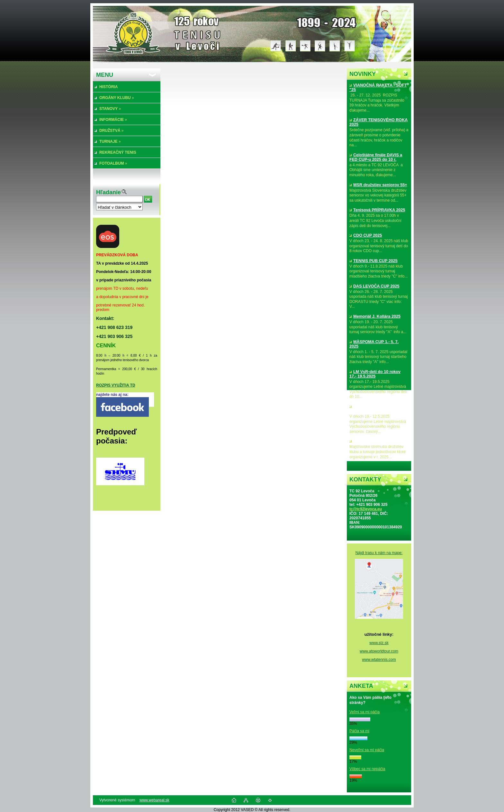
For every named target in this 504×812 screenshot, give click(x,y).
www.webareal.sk (154, 800)
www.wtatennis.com (379, 660)
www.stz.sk (379, 643)
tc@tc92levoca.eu (366, 509)
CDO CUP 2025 (366, 235)
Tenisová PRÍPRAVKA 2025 (377, 210)
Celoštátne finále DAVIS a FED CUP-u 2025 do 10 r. (376, 157)
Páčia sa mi (359, 731)
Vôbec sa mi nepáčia (367, 769)
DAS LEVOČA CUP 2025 (374, 286)
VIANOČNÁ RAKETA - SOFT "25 (378, 87)
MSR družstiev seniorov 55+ (378, 185)
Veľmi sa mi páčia (364, 712)
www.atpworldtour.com (379, 651)
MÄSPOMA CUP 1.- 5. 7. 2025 (374, 344)
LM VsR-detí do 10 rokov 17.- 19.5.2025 (375, 374)
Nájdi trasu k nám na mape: (379, 553)
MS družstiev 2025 (369, 441)
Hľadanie (108, 192)
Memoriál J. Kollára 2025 (375, 316)
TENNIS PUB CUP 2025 (373, 261)
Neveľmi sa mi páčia (367, 750)
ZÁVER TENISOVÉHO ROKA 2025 (378, 122)
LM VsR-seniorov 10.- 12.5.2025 (372, 409)
